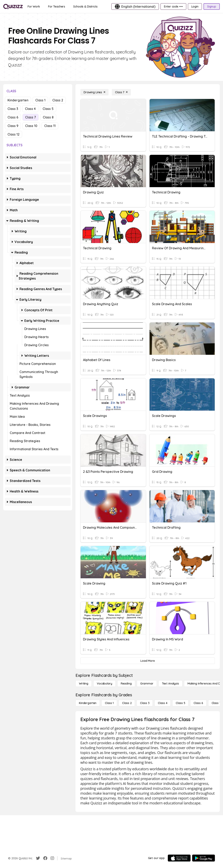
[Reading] (126, 684)
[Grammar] (147, 684)
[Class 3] (145, 703)
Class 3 (13, 109)
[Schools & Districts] (85, 7)
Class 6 (13, 117)
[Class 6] (198, 703)
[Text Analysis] (170, 684)
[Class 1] (109, 703)
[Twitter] (38, 858)
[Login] (195, 7)
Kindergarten (18, 100)
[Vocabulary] (104, 684)
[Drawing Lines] (94, 92)
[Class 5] (180, 703)
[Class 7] (121, 92)
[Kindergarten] (88, 703)
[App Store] (179, 858)
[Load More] (148, 661)
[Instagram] (52, 858)
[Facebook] (45, 858)
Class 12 (13, 134)
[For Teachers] (57, 7)
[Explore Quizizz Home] (13, 7)
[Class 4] (163, 703)
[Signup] (212, 7)
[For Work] (34, 7)
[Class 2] (127, 703)
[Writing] (84, 684)
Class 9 (13, 126)
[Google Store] (204, 858)
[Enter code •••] (173, 7)
